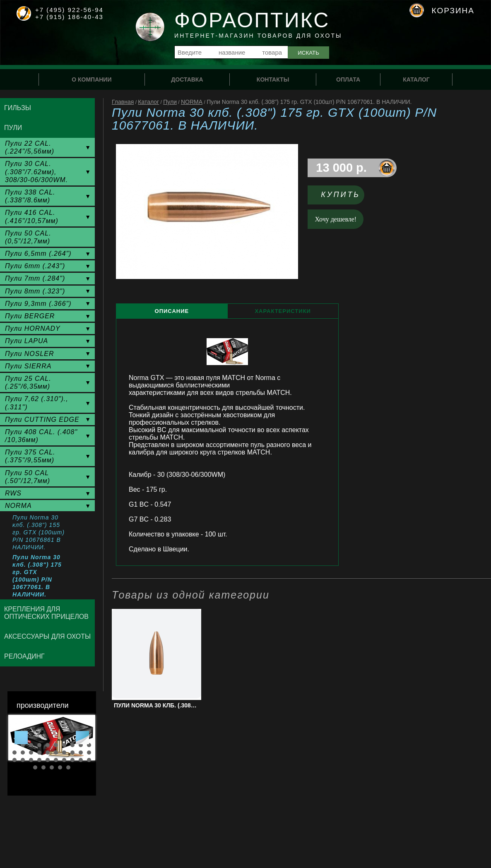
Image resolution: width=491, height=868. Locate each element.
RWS (13, 493)
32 (43, 767)
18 (72, 753)
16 (56, 753)
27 (64, 760)
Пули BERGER (30, 316)
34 (60, 767)
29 (81, 760)
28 (72, 760)
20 (89, 753)
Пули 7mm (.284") (35, 278)
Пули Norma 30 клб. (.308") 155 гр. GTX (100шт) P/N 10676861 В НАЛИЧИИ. (39, 532)
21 (14, 760)
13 (31, 753)
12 (23, 753)
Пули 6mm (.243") (35, 266)
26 (56, 760)
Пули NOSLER (30, 354)
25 (48, 760)
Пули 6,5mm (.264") (38, 254)
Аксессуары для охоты (47, 636)
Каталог (148, 102)
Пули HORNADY (33, 328)
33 (52, 767)
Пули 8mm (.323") (35, 291)
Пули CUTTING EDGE (42, 420)
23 (31, 760)
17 (64, 753)
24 (39, 760)
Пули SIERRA (28, 366)
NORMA (192, 102)
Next (82, 738)
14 (39, 753)
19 (81, 753)
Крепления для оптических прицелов (46, 613)
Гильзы (18, 108)
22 (23, 760)
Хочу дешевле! (336, 219)
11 (14, 753)
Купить (341, 195)
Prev (21, 738)
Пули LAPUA (26, 341)
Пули (170, 102)
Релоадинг (24, 656)
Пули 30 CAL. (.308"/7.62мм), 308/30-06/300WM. (36, 172)
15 (48, 753)
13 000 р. (341, 168)
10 (89, 745)
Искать (308, 53)
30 (89, 760)
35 (68, 767)
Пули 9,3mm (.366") (38, 304)
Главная (123, 102)
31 (35, 767)
